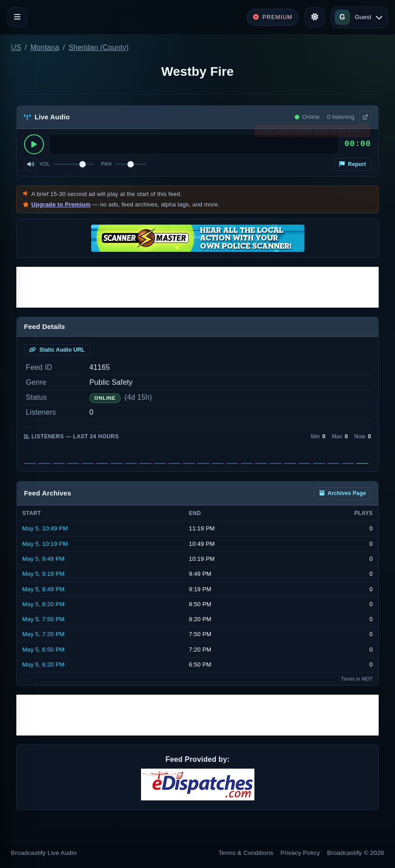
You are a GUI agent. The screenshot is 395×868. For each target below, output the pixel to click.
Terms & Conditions (246, 853)
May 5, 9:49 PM (43, 559)
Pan (106, 164)
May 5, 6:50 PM (43, 650)
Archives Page (343, 493)
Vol (45, 164)
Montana (45, 47)
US (16, 47)
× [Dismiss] (364, 132)
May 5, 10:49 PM (45, 528)
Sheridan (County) (99, 47)
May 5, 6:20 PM (43, 664)
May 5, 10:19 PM (45, 544)
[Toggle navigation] (17, 17)
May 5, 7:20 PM (43, 634)
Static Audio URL (57, 350)
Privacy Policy (300, 853)
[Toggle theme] (315, 17)
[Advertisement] (197, 287)
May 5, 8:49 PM (43, 589)
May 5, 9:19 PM (43, 574)
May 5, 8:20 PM (43, 604)
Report (353, 164)
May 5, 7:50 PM (43, 619)
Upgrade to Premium (61, 204)
